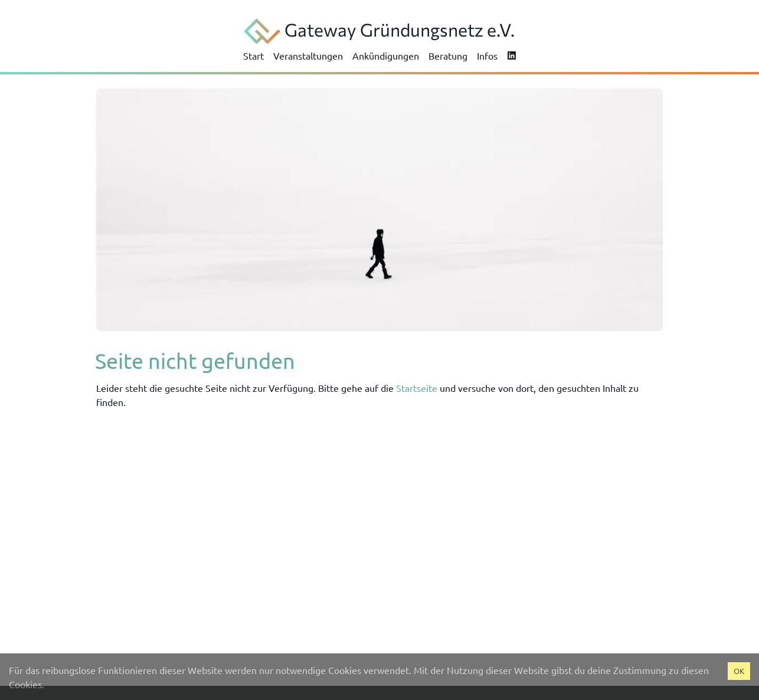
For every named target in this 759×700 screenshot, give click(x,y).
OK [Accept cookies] (739, 671)
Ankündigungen (386, 55)
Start (253, 55)
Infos (487, 55)
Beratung (448, 55)
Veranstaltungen (308, 55)
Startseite (417, 388)
